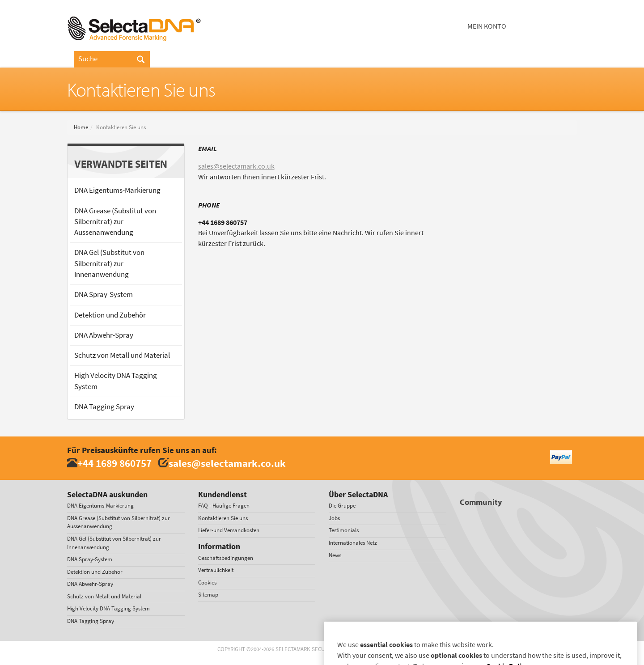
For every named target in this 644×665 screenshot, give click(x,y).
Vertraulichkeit (216, 570)
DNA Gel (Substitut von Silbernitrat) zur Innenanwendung (109, 263)
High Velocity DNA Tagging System (116, 381)
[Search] (141, 60)
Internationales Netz (353, 543)
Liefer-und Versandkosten (229, 530)
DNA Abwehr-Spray (104, 335)
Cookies (207, 582)
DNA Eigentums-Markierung (117, 190)
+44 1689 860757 (114, 463)
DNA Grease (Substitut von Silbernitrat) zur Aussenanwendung (115, 222)
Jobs (334, 518)
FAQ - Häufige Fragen (224, 506)
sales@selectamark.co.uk (236, 166)
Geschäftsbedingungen (226, 558)
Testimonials (344, 530)
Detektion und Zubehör (110, 315)
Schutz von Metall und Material (122, 355)
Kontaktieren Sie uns (223, 518)
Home (81, 127)
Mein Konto (487, 26)
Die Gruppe (342, 506)
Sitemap (208, 595)
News (335, 555)
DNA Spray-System (104, 294)
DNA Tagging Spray (104, 407)
